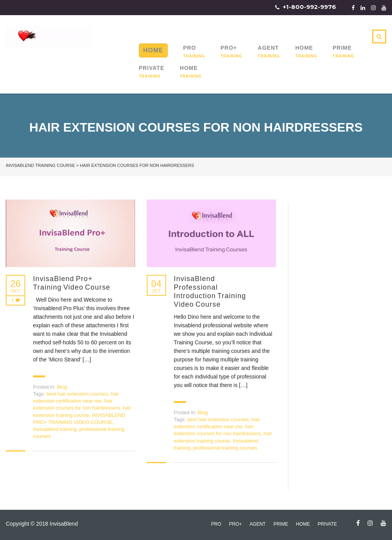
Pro (190, 48)
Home (153, 50)
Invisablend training (55, 429)
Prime (342, 48)
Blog (62, 387)
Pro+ (229, 48)
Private (152, 68)
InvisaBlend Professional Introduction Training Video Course (210, 292)
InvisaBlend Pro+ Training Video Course (72, 283)
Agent (268, 48)
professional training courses (225, 448)
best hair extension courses (77, 394)
